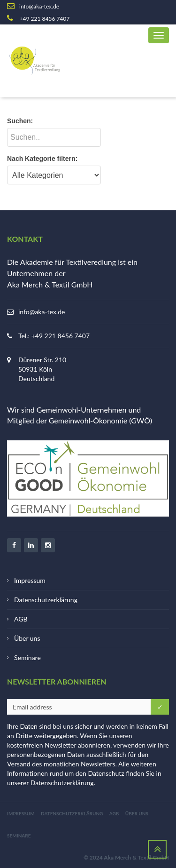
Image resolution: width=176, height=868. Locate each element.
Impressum (30, 580)
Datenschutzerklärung (46, 600)
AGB (21, 619)
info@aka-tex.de (42, 312)
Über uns (27, 638)
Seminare (27, 657)
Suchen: (20, 121)
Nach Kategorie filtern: (42, 159)
